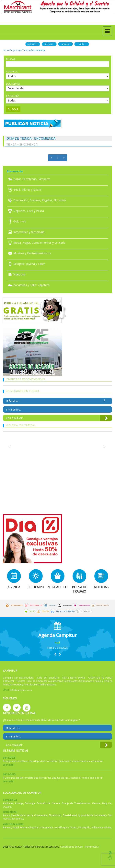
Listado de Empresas (65, 611)
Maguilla (107, 803)
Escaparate (86, 611)
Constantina (41, 815)
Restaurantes (36, 605)
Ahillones (8, 803)
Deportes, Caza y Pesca (25, 211)
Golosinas (16, 221)
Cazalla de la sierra (22, 815)
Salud (32, 611)
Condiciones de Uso (71, 847)
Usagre (7, 807)
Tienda (26, 50)
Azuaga (19, 803)
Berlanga (30, 803)
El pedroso (55, 815)
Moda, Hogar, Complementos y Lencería (36, 243)
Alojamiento (17, 605)
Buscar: (11, 59)
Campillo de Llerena (48, 803)
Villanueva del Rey (102, 827)
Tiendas (53, 605)
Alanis (6, 815)
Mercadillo (33, 44)
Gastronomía (103, 605)
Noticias (49, 44)
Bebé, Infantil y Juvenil (24, 190)
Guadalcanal (70, 815)
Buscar (13, 109)
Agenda (65, 44)
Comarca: (12, 72)
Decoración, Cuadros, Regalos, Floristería (37, 200)
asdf (57, 643)
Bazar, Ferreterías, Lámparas (29, 179)
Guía (82, 44)
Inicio (6, 50)
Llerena (96, 803)
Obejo (74, 827)
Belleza (46, 611)
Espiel (16, 827)
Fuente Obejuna (29, 827)
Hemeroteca (92, 847)
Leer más (8, 765)
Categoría (13, 96)
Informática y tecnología (26, 232)
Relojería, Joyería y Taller (26, 264)
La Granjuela (46, 827)
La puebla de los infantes (92, 815)
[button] (55, 654)
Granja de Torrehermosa (76, 803)
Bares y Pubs (84, 605)
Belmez (7, 827)
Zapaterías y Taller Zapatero (28, 285)
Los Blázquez (61, 827)
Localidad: (13, 84)
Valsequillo (84, 827)
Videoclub (16, 274)
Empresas (16, 50)
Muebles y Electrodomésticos (29, 253)
